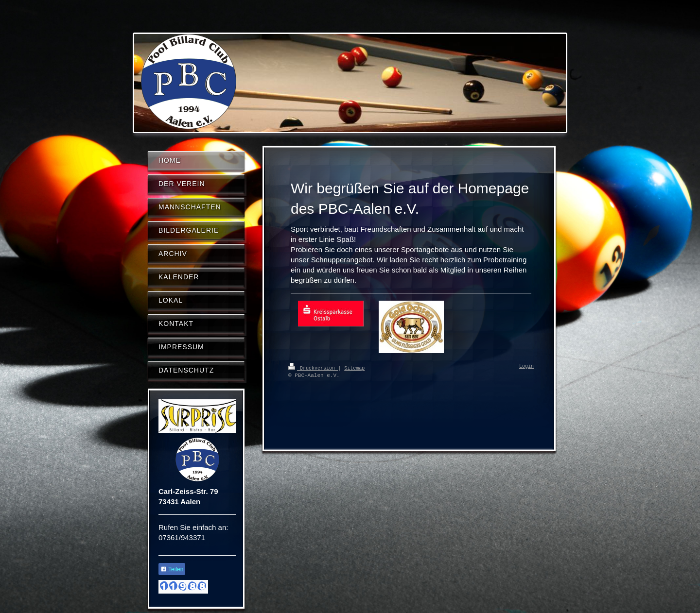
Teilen (172, 569)
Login (526, 367)
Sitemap (354, 368)
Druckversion (313, 368)
